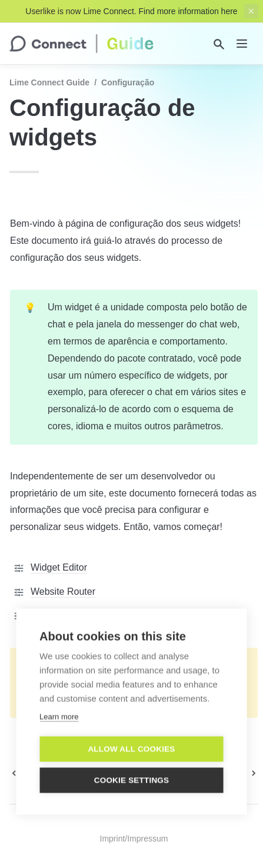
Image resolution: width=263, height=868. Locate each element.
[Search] (219, 44)
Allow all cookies (131, 753)
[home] (81, 44)
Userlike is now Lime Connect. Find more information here (131, 11)
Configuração (128, 82)
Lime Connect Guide (49, 82)
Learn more (59, 720)
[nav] (242, 44)
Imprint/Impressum (134, 839)
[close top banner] (251, 11)
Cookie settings (132, 784)
